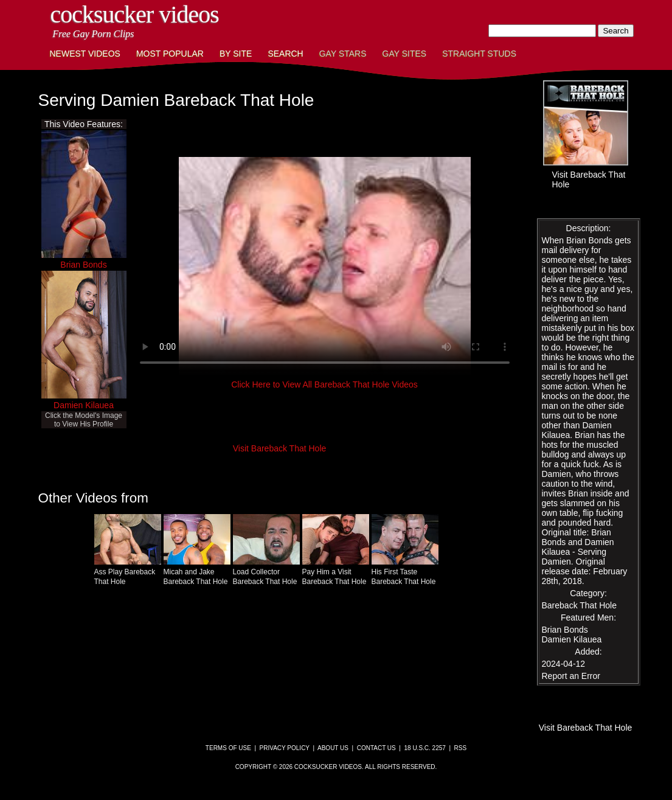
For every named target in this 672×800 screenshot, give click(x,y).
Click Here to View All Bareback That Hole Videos (324, 384)
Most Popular (170, 54)
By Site (236, 54)
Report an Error (571, 676)
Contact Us (376, 748)
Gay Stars (343, 54)
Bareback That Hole (579, 605)
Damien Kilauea (84, 405)
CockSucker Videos (135, 14)
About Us (333, 748)
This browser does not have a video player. (325, 266)
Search (285, 54)
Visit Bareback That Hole (280, 448)
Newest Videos (85, 54)
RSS (461, 748)
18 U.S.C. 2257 (424, 748)
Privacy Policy (285, 748)
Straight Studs (479, 54)
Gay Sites (405, 54)
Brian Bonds (83, 265)
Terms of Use (228, 748)
